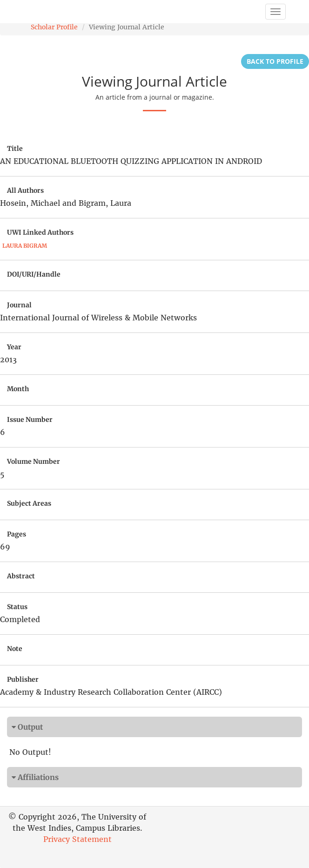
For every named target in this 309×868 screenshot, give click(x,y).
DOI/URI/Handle (34, 274)
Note (15, 649)
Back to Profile (275, 61)
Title (15, 149)
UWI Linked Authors (40, 232)
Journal (19, 305)
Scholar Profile (54, 27)
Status (17, 607)
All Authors (25, 190)
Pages (17, 534)
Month (18, 389)
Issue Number (30, 420)
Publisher (23, 679)
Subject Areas (29, 503)
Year (14, 347)
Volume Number (34, 461)
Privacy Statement (77, 839)
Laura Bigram (25, 246)
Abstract (21, 576)
